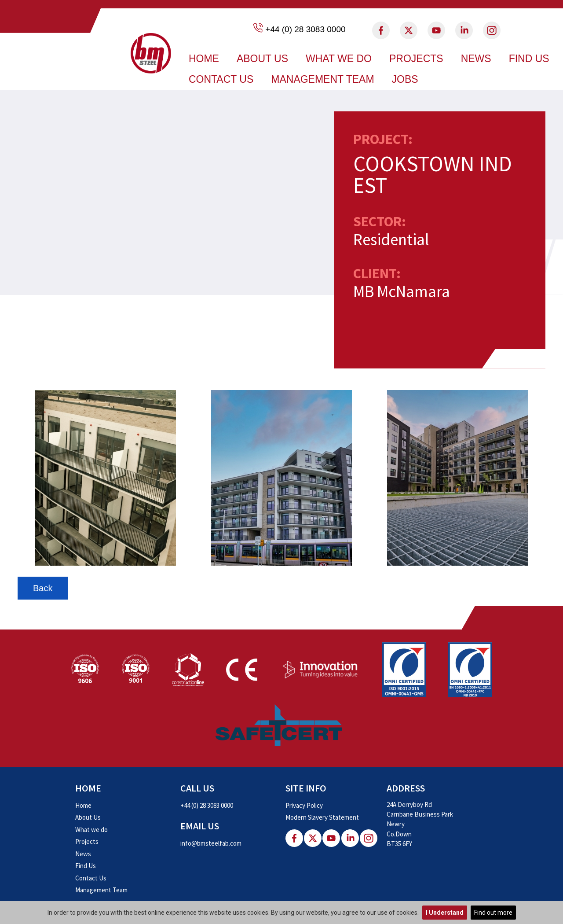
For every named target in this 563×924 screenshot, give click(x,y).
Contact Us (221, 79)
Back (43, 588)
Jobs (405, 79)
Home (204, 59)
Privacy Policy (304, 805)
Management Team (322, 79)
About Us (262, 59)
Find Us (529, 59)
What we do (339, 59)
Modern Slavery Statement (322, 817)
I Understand (445, 913)
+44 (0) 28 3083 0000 (305, 29)
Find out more (493, 913)
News (476, 59)
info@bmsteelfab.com (211, 843)
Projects (416, 59)
